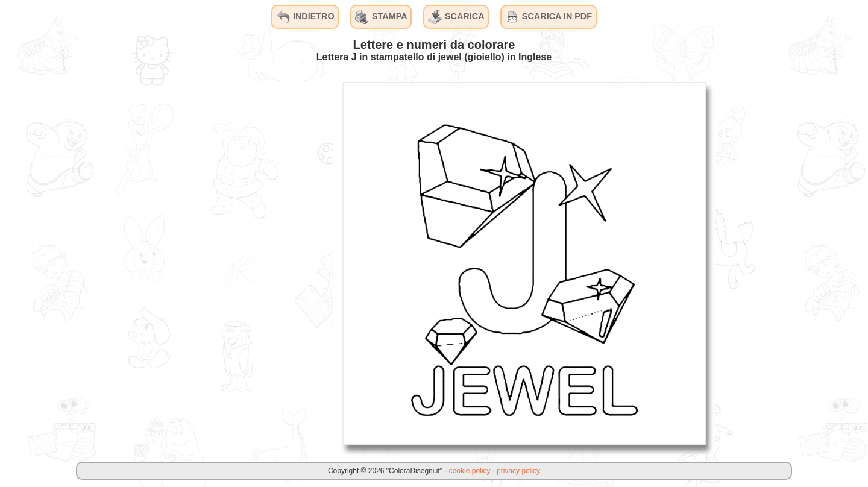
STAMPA (381, 17)
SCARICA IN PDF (549, 17)
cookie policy (470, 471)
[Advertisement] (243, 263)
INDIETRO (305, 17)
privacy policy (518, 471)
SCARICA (456, 17)
